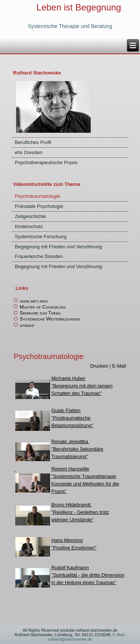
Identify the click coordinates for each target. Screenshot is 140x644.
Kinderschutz (29, 226)
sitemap (27, 325)
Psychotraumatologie (38, 196)
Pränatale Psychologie (39, 206)
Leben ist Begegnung (79, 12)
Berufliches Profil (33, 142)
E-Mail (119, 366)
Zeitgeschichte (31, 216)
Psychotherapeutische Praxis (46, 162)
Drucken (100, 366)
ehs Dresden (29, 152)
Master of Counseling (43, 307)
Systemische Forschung (41, 237)
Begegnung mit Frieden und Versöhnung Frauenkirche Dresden (58, 252)
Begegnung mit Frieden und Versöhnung (58, 266)
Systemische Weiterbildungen (50, 319)
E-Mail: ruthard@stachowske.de (87, 637)
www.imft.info (34, 301)
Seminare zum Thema (40, 313)
